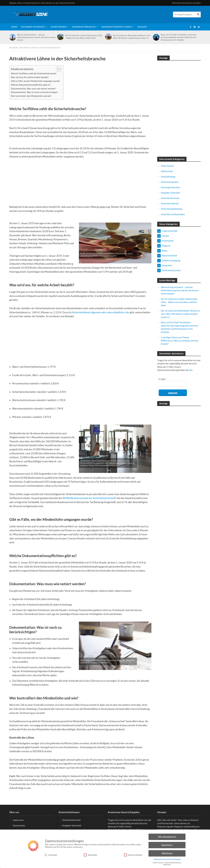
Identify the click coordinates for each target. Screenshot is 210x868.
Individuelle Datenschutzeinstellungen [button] (167, 859)
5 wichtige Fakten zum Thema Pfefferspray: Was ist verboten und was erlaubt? (180, 341)
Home (14, 27)
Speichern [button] (167, 845)
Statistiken (91, 855)
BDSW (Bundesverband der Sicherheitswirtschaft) (89, 498)
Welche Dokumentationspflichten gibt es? (31, 85)
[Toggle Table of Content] (57, 69)
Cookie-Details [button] (158, 863)
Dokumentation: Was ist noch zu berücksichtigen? (34, 92)
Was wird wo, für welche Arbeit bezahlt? (30, 77)
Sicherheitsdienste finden (117, 27)
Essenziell (51, 855)
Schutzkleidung (168, 177)
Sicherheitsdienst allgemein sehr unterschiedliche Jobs (100, 312)
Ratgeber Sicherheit (33, 27)
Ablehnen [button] (167, 853)
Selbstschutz (167, 171)
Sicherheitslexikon (170, 182)
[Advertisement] (80, 183)
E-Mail (163, 379)
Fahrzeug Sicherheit (170, 187)
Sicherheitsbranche (84, 27)
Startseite (14, 48)
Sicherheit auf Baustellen (173, 214)
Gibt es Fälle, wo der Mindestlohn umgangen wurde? (36, 81)
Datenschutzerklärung (173, 863)
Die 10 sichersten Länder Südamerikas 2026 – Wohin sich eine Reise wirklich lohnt (84, 37)
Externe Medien (133, 855)
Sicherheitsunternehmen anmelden (186, 3)
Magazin (142, 27)
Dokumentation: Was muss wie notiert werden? (33, 89)
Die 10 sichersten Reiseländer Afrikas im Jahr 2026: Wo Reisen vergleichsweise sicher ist (132, 37)
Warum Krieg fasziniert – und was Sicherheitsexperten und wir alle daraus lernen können (36, 37)
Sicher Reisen (59, 27)
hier (191, 370)
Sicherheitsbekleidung (171, 209)
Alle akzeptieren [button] (167, 837)
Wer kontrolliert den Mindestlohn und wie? (31, 96)
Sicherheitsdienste (170, 203)
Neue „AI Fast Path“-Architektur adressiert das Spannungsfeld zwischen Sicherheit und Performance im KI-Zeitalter (179, 37)
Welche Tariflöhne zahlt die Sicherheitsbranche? (34, 73)
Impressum (18, 824)
